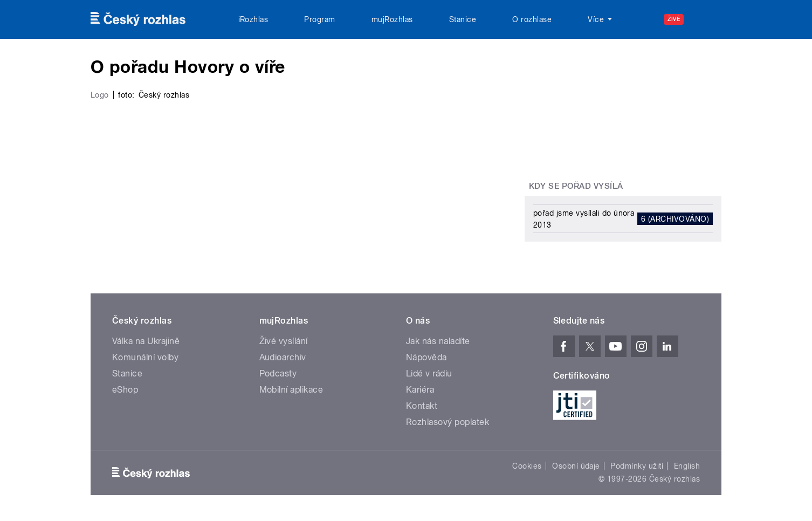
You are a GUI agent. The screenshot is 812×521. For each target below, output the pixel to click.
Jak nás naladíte (438, 341)
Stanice (463, 19)
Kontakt (422, 406)
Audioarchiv (283, 357)
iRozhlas (253, 19)
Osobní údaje (576, 466)
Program (319, 19)
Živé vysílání (284, 341)
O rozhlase (532, 19)
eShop (125, 390)
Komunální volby (145, 357)
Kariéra (420, 390)
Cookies (527, 466)
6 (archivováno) (675, 219)
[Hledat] (707, 19)
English (687, 466)
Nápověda (426, 357)
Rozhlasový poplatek (448, 422)
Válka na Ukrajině (146, 341)
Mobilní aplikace (291, 390)
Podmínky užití (637, 466)
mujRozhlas (392, 19)
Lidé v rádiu (429, 373)
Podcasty (278, 373)
